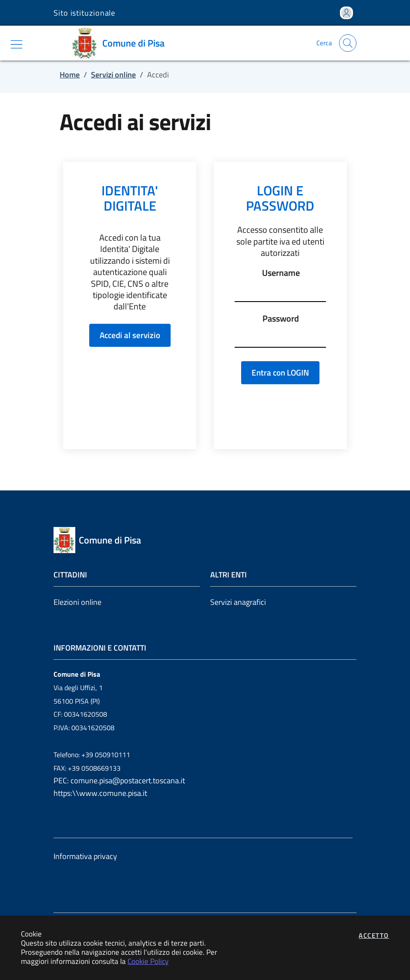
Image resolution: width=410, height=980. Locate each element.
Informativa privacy (85, 856)
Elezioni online (77, 602)
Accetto (374, 935)
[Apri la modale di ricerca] (348, 43)
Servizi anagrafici (238, 602)
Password (281, 319)
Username (281, 273)
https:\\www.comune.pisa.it (100, 793)
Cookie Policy (148, 961)
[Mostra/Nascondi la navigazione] (17, 44)
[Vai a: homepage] (121, 43)
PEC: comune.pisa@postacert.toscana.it (119, 780)
